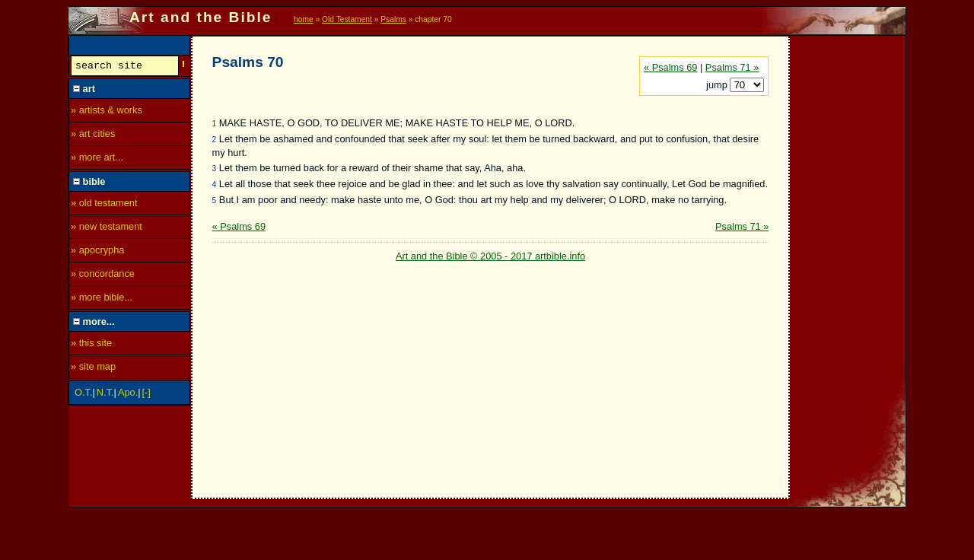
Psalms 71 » (732, 67)
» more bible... (102, 299)
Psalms (393, 19)
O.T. (83, 395)
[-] (146, 395)
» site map (93, 369)
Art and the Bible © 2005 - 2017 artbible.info (490, 256)
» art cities (93, 136)
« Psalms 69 (670, 67)
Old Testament (347, 19)
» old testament (104, 205)
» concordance (103, 276)
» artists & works (107, 112)
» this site (91, 345)
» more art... (97, 159)
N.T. (105, 395)
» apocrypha (97, 252)
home (304, 19)
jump (718, 85)
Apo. (128, 395)
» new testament (107, 229)
